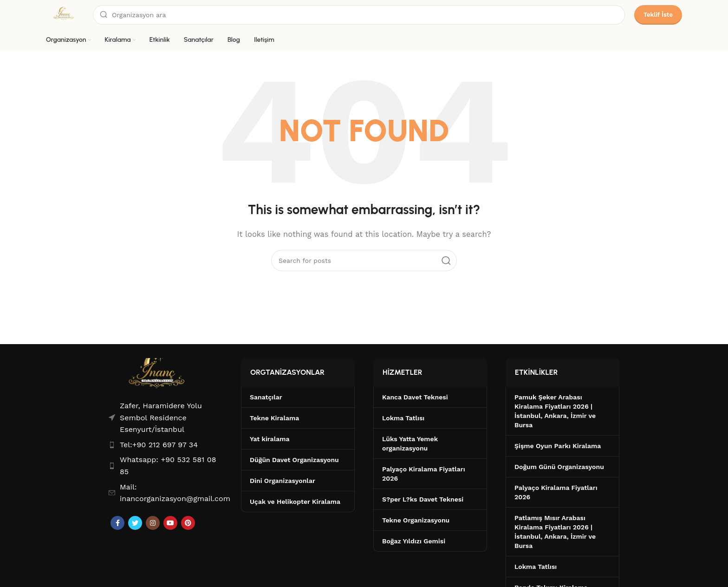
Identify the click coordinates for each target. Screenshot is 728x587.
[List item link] (166, 445)
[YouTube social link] (170, 523)
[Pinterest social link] (188, 523)
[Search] (359, 15)
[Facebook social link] (117, 523)
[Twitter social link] (135, 523)
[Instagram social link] (153, 523)
